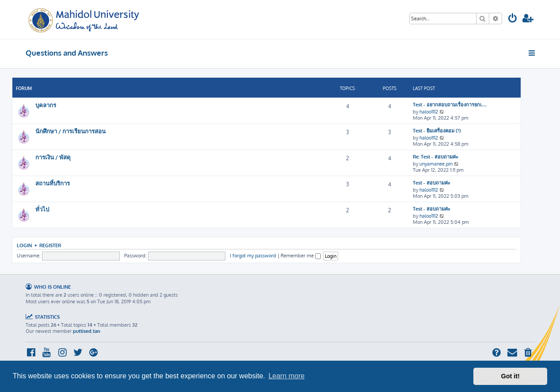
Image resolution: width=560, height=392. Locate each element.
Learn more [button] (286, 376)
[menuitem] (513, 19)
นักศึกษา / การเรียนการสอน (70, 131)
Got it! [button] (510, 376)
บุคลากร (46, 105)
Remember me (301, 256)
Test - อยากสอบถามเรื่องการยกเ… (450, 105)
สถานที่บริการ (53, 183)
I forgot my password (253, 256)
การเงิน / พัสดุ (53, 157)
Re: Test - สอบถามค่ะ (436, 157)
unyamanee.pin (436, 164)
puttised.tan (87, 331)
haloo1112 (429, 112)
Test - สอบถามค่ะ (432, 183)
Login (24, 245)
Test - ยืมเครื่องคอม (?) (437, 131)
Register (50, 245)
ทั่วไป (42, 209)
